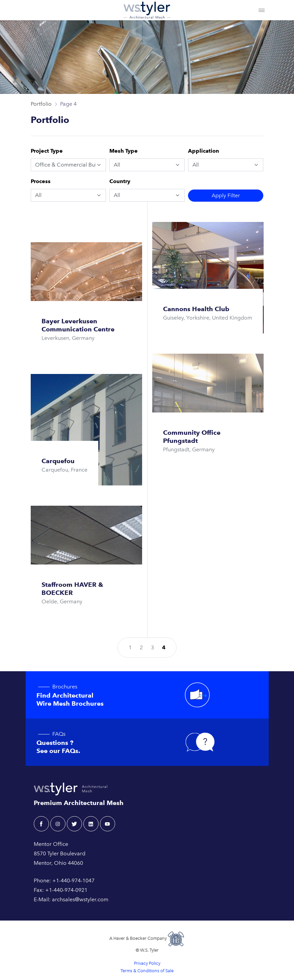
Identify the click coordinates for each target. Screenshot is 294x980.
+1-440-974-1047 (73, 881)
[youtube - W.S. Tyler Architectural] (108, 824)
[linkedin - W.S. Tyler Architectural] (91, 824)
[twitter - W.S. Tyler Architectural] (74, 824)
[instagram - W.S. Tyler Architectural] (58, 824)
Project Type (47, 151)
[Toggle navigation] (262, 10)
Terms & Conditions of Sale (147, 971)
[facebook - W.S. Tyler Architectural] (41, 824)
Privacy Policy (147, 963)
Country (120, 181)
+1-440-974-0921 (66, 890)
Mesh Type (124, 151)
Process (41, 181)
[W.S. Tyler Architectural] (147, 10)
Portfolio (41, 104)
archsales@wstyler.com (80, 899)
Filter (226, 195)
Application (204, 151)
